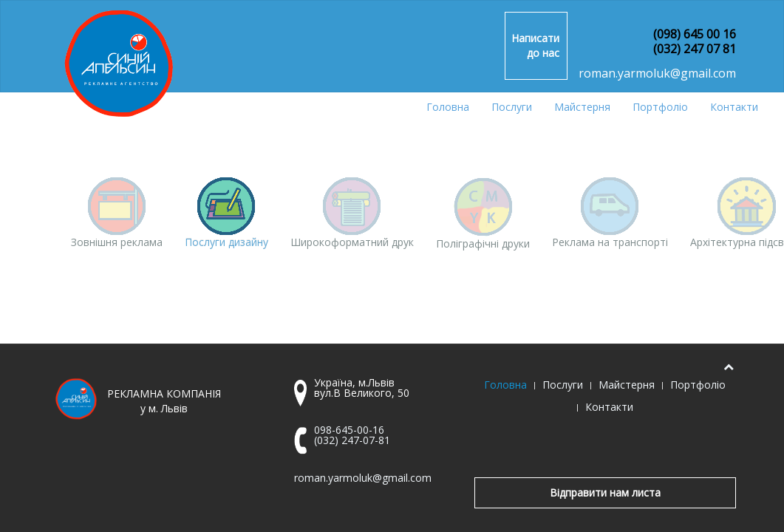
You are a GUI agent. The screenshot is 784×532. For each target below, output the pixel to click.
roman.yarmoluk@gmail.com (657, 73)
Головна (448, 107)
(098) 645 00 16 (695, 34)
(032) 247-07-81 (352, 440)
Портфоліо (660, 107)
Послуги (512, 107)
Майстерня (582, 107)
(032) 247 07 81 (695, 49)
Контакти (734, 107)
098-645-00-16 (349, 430)
